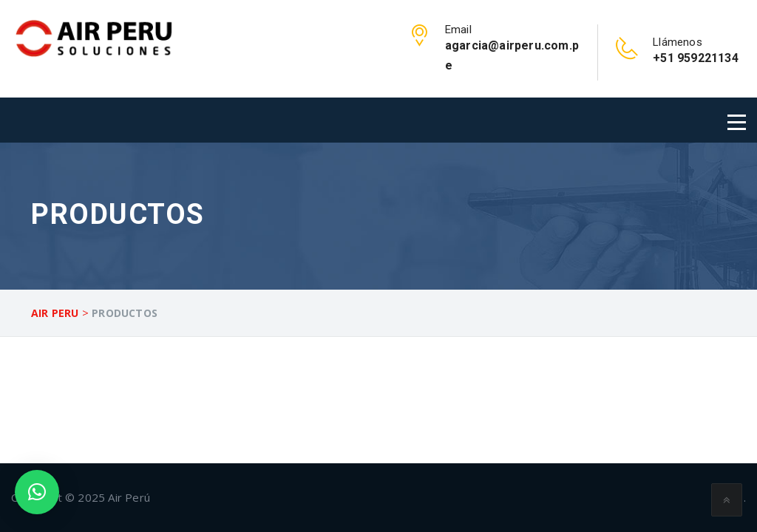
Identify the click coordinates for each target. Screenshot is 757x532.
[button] (37, 492)
